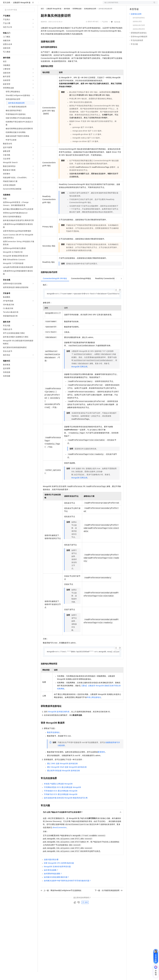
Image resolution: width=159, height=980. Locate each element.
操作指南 (67, 17)
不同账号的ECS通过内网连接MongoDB (61, 803)
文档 (127, 4)
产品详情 (105, 30)
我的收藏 (117, 30)
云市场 (61, 4)
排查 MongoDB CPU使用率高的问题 (59, 871)
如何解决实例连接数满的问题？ (57, 885)
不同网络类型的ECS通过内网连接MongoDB (62, 796)
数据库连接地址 (53, 741)
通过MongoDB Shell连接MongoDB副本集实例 (67, 775)
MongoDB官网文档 (79, 375)
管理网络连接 (77, 17)
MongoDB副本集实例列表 (59, 720)
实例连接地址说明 (90, 17)
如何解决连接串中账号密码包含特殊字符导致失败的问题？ (67, 889)
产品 (33, 4)
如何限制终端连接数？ (53, 882)
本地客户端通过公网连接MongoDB (58, 792)
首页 (42, 17)
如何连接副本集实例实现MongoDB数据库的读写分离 (66, 806)
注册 (144, 4)
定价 (54, 4)
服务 (74, 4)
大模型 (26, 4)
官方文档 (7, 11)
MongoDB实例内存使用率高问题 (57, 875)
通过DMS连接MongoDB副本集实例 (62, 772)
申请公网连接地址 (94, 706)
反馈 (85, 911)
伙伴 (68, 4)
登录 (154, 4)
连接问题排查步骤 (51, 868)
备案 (132, 4)
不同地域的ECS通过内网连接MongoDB (61, 799)
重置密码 (101, 760)
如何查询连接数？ (51, 878)
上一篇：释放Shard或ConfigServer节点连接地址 (61, 899)
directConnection (59, 836)
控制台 (138, 4)
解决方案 (41, 4)
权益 (48, 4)
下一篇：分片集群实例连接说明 (109, 899)
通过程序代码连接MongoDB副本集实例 (63, 779)
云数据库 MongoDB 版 (22, 11)
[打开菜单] (4, 4)
